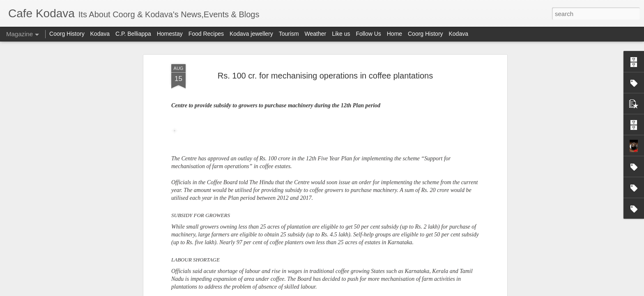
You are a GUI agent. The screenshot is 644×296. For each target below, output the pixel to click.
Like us (341, 34)
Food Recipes (206, 34)
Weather (316, 34)
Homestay (170, 34)
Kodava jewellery (251, 34)
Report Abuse (396, 291)
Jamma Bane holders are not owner (469, 149)
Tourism (289, 34)
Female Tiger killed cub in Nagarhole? (375, 149)
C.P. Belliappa (133, 34)
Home (394, 34)
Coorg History (67, 34)
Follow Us (368, 34)
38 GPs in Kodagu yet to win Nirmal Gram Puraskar (276, 153)
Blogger (372, 291)
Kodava (100, 34)
